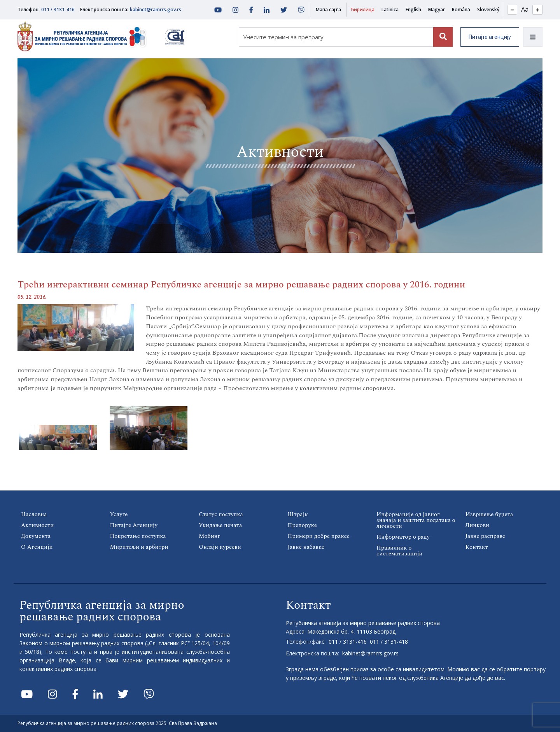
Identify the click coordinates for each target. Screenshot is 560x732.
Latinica (390, 10)
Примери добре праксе (319, 536)
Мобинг (209, 536)
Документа (36, 536)
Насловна (34, 514)
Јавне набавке (306, 547)
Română (461, 10)
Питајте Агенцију (134, 525)
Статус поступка (221, 514)
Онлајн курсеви (220, 547)
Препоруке (302, 525)
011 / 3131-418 (389, 642)
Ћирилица (362, 10)
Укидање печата (220, 525)
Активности (37, 525)
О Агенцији (37, 547)
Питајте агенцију (490, 37)
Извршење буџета (489, 514)
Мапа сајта (328, 10)
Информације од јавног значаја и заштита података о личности (416, 520)
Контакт (477, 547)
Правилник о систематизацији (399, 551)
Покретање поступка (138, 536)
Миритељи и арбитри (139, 547)
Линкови (477, 525)
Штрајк (298, 514)
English (413, 10)
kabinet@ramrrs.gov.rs (156, 10)
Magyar (437, 10)
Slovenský (488, 10)
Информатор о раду (403, 537)
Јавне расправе (486, 536)
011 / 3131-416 (58, 10)
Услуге (119, 514)
